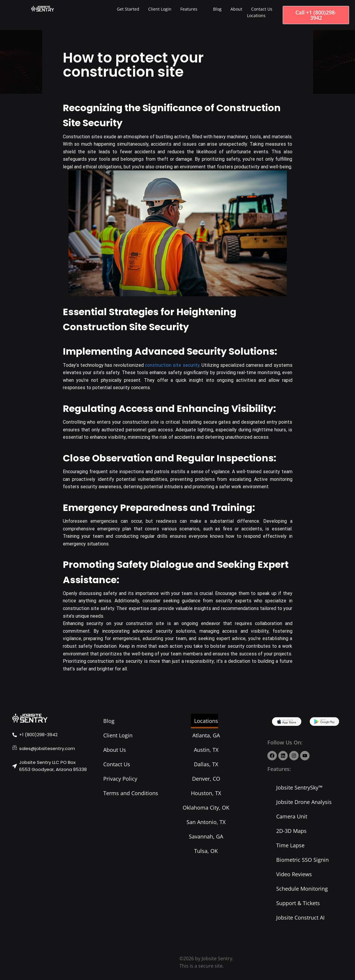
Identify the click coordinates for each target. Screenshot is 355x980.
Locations (259, 15)
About (236, 9)
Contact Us (262, 9)
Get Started (128, 9)
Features (191, 9)
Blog (217, 9)
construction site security (172, 365)
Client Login (160, 9)
